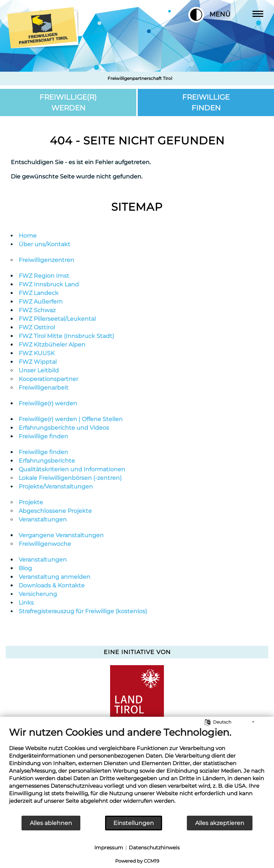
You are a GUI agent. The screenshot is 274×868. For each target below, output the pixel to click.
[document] (137, 771)
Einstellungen (134, 823)
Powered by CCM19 (137, 861)
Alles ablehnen (51, 823)
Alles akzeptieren (220, 823)
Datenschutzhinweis (154, 848)
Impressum (109, 848)
